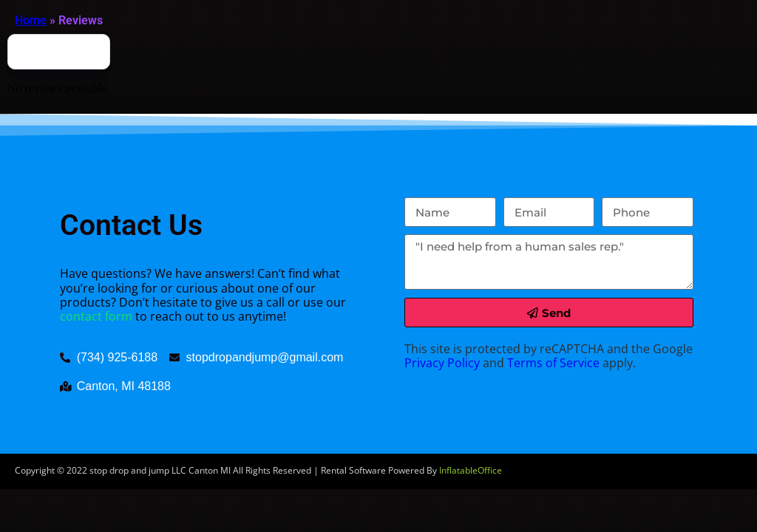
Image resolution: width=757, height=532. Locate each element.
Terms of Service (553, 363)
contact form (96, 316)
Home (31, 20)
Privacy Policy (442, 363)
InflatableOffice (471, 470)
